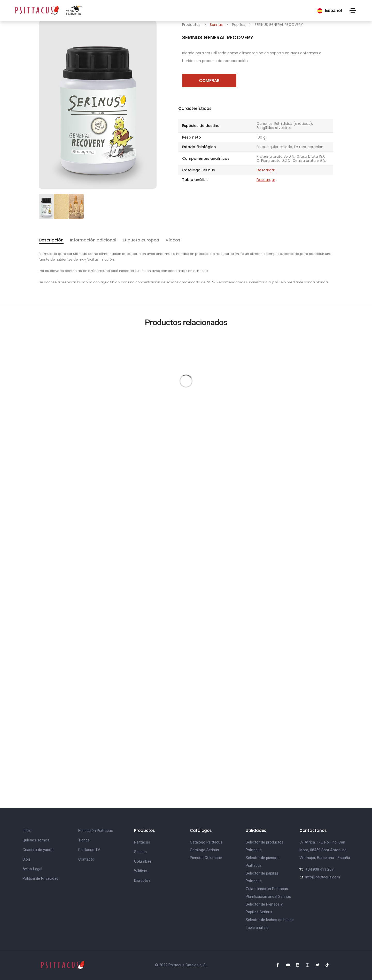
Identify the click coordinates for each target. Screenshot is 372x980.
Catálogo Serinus (204, 850)
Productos (191, 25)
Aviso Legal (32, 869)
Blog (26, 859)
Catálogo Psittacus (206, 842)
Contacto (86, 859)
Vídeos (173, 240)
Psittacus (142, 842)
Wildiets (141, 871)
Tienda (84, 840)
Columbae (143, 861)
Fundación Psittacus (96, 831)
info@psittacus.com (323, 877)
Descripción (51, 240)
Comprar (209, 81)
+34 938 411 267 (319, 869)
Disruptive (142, 880)
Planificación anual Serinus (268, 897)
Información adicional (93, 240)
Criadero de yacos (38, 850)
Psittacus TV (89, 850)
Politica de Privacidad (40, 878)
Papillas (239, 25)
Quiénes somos (36, 840)
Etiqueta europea (141, 240)
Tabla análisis (257, 928)
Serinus (216, 25)
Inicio (27, 831)
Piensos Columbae (206, 858)
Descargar (266, 170)
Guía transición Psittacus (267, 889)
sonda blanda (316, 282)
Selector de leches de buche (270, 920)
